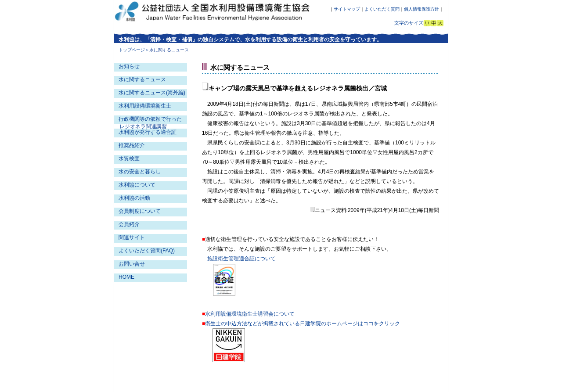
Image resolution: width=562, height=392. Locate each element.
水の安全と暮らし (140, 172)
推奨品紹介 (132, 145)
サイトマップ (347, 9)
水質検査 (129, 158)
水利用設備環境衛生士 (145, 106)
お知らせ (129, 66)
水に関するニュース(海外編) (152, 93)
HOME (126, 277)
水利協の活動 (134, 198)
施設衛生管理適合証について (241, 259)
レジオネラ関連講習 (143, 126)
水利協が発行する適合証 (148, 132)
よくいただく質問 (382, 9)
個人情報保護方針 (421, 9)
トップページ (132, 50)
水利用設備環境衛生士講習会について (250, 314)
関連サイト (132, 237)
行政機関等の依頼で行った (150, 119)
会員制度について (140, 211)
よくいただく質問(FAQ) (147, 251)
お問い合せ (132, 264)
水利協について (137, 185)
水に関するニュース (142, 79)
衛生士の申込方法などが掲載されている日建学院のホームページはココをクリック (303, 324)
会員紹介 (129, 224)
